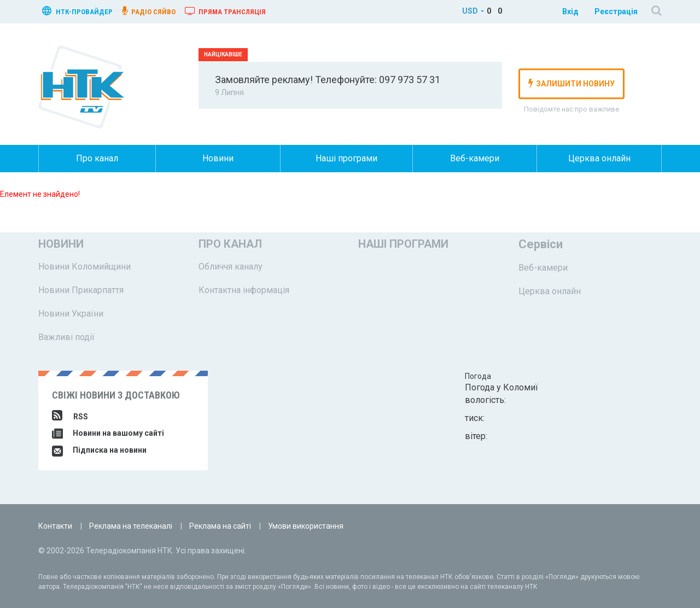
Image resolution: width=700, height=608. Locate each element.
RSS (70, 417)
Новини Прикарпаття (81, 290)
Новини (218, 158)
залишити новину (571, 83)
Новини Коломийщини (84, 267)
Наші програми (346, 158)
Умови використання (306, 526)
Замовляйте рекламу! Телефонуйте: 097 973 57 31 (328, 80)
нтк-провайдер (77, 11)
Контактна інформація (244, 290)
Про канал (97, 158)
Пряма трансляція (225, 11)
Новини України (71, 314)
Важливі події (66, 337)
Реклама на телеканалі (131, 526)
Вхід (570, 11)
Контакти (55, 526)
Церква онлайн (599, 158)
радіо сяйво (149, 11)
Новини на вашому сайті (108, 433)
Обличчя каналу (231, 267)
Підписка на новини (99, 450)
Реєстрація (616, 11)
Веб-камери (475, 158)
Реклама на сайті (220, 526)
